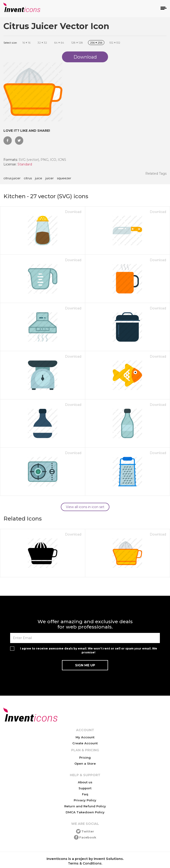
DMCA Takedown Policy (85, 812)
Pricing (85, 757)
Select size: (10, 43)
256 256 (96, 43)
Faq (85, 794)
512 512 (115, 43)
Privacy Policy (85, 800)
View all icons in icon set (85, 507)
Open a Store (85, 763)
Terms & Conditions (85, 863)
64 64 (59, 43)
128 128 (77, 43)
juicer (50, 178)
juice (39, 178)
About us (85, 782)
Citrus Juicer (12, 178)
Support (85, 788)
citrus (28, 178)
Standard (25, 164)
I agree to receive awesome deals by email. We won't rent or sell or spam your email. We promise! (89, 650)
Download (73, 212)
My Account (85, 737)
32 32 (42, 43)
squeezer (64, 178)
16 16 (26, 43)
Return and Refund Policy (85, 806)
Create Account (85, 743)
